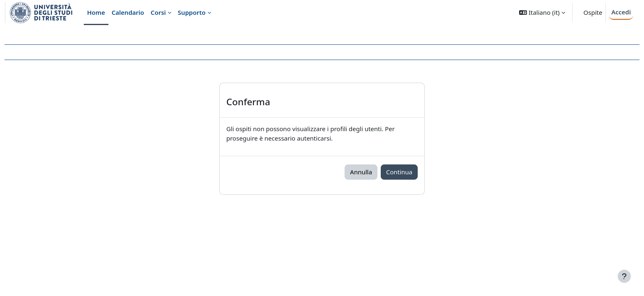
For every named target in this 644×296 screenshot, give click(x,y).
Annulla (361, 172)
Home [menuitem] (96, 12)
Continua (399, 172)
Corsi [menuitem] (158, 12)
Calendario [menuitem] (128, 12)
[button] (542, 13)
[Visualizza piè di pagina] (624, 276)
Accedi (621, 12)
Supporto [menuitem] (192, 12)
